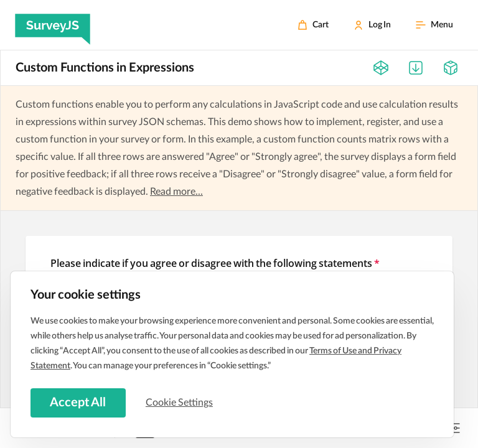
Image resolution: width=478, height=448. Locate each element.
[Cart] (313, 25)
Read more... (176, 192)
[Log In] (372, 25)
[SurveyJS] (53, 25)
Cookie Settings (180, 403)
